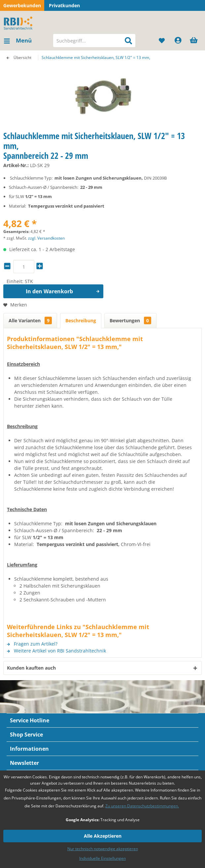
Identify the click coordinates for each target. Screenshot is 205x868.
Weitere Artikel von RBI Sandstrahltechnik (56, 651)
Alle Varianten (30, 320)
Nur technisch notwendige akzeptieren (103, 849)
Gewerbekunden (22, 5)
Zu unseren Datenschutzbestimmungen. (142, 806)
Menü (18, 40)
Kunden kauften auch (31, 668)
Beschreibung (81, 320)
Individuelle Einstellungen (102, 858)
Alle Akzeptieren (103, 836)
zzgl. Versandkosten (46, 238)
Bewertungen (130, 320)
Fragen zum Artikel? (32, 644)
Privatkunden (64, 5)
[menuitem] (17, 41)
